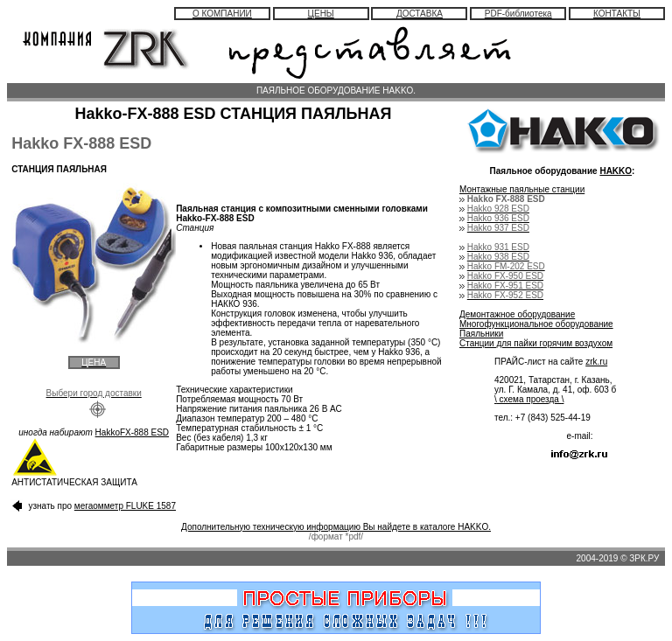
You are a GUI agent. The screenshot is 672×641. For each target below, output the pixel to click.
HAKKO (616, 171)
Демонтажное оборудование (517, 314)
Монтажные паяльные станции (522, 189)
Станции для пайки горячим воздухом (536, 343)
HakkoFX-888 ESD (132, 432)
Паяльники (481, 334)
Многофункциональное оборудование (536, 324)
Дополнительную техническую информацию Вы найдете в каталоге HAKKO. (336, 527)
